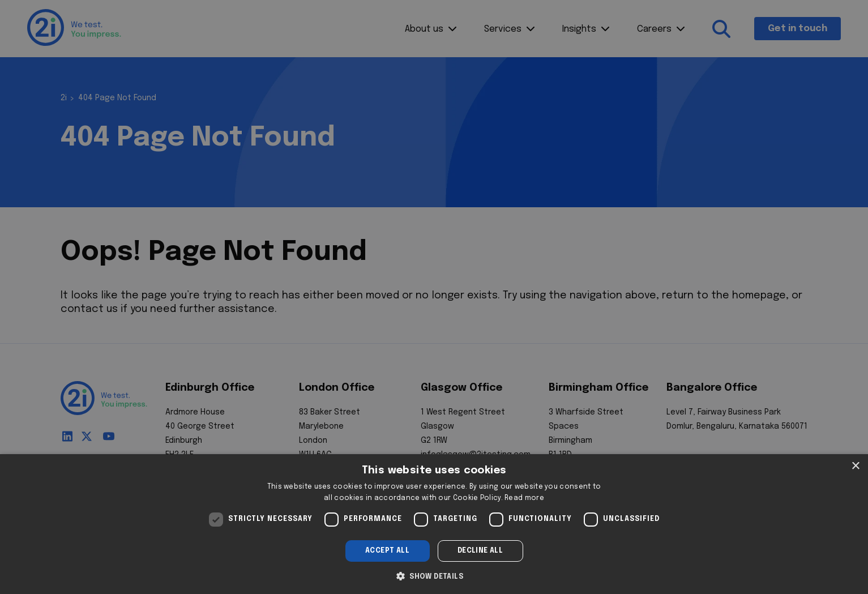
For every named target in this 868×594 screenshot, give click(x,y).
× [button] (855, 466)
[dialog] (434, 524)
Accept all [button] (387, 551)
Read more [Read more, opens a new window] (524, 498)
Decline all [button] (480, 551)
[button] (434, 575)
